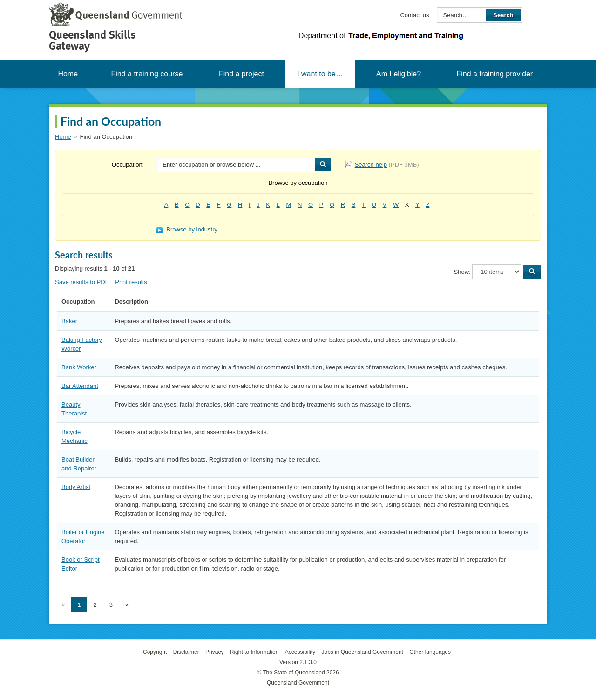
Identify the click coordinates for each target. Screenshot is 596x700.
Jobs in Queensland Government (362, 652)
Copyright (155, 652)
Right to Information (254, 652)
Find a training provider (494, 74)
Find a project (241, 74)
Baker (69, 321)
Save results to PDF (82, 282)
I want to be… (320, 74)
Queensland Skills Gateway (92, 40)
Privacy (214, 652)
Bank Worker (79, 367)
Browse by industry (187, 229)
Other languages (430, 652)
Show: (462, 272)
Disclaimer (186, 652)
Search (503, 15)
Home (68, 74)
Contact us (414, 15)
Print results (131, 282)
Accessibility (300, 652)
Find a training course (147, 74)
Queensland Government (298, 683)
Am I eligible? (399, 74)
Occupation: (128, 165)
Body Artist (76, 487)
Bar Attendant (80, 386)
